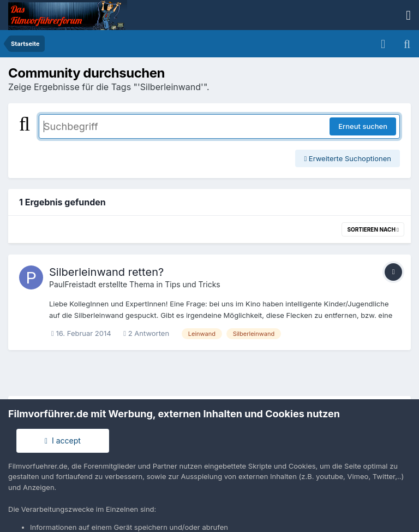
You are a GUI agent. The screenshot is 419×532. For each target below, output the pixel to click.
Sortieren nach (373, 229)
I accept (63, 441)
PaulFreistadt (73, 284)
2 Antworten (146, 333)
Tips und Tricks (193, 284)
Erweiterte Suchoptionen (348, 158)
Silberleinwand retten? (106, 272)
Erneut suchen (363, 126)
